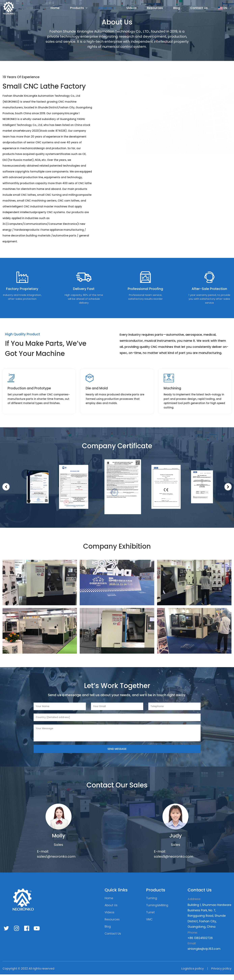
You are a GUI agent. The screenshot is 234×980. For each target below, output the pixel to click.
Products (77, 8)
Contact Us (199, 8)
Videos (131, 8)
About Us (105, 8)
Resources (155, 8)
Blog (177, 8)
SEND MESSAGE (117, 754)
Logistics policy (193, 974)
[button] (7, 492)
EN (223, 8)
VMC (149, 925)
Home (55, 8)
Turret (150, 918)
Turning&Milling (157, 911)
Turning (152, 904)
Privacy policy (221, 974)
